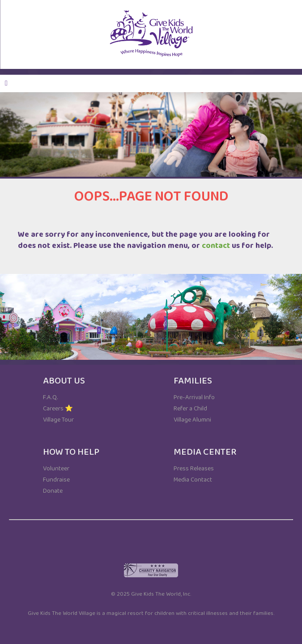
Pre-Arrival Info (194, 397)
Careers (53, 409)
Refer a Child (190, 409)
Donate (53, 491)
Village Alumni (192, 420)
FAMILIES (193, 381)
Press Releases (194, 469)
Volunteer (56, 469)
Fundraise (56, 480)
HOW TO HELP (71, 452)
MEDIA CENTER (205, 452)
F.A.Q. (51, 397)
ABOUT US (64, 381)
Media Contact (193, 480)
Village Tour (58, 420)
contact (216, 246)
